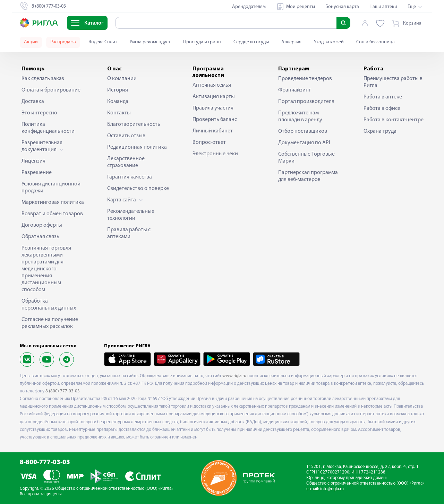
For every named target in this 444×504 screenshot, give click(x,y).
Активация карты (214, 97)
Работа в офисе (382, 108)
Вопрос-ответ (209, 142)
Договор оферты (42, 225)
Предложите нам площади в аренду (300, 116)
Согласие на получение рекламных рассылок (50, 323)
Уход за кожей (329, 42)
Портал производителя (306, 102)
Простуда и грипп (202, 42)
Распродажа (63, 42)
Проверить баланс (215, 120)
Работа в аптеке (383, 97)
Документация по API (304, 143)
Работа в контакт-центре (394, 120)
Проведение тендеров (305, 79)
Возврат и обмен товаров (52, 214)
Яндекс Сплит (103, 42)
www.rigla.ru (234, 376)
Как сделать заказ (43, 79)
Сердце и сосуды (251, 42)
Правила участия (213, 108)
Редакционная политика (137, 147)
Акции (31, 42)
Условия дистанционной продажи (51, 188)
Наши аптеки (383, 7)
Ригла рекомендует (150, 42)
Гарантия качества (130, 177)
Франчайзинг (294, 90)
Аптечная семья (212, 85)
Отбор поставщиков (303, 131)
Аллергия (291, 42)
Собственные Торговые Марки (306, 158)
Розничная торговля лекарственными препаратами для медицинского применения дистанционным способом (46, 269)
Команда (118, 102)
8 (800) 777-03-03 (63, 391)
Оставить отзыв (126, 136)
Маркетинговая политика (53, 202)
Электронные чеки (215, 154)
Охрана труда (380, 131)
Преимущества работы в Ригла (393, 82)
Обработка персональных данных (49, 305)
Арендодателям (249, 7)
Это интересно (39, 113)
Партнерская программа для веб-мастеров (308, 176)
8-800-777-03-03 (45, 463)
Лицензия (33, 161)
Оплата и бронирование (51, 90)
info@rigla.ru (332, 489)
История (118, 90)
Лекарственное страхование (126, 162)
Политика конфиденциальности (48, 128)
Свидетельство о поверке (138, 189)
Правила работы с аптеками (129, 233)
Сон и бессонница (375, 42)
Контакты (119, 113)
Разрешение (37, 173)
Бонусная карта (342, 7)
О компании (122, 79)
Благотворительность (134, 124)
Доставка (33, 102)
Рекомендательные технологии (131, 215)
